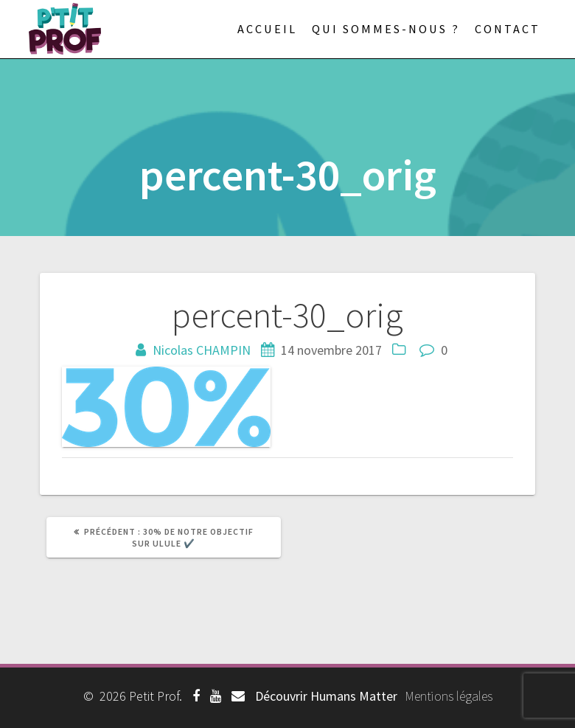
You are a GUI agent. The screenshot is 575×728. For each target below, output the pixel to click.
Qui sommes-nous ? (386, 29)
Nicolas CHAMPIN (202, 350)
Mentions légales (449, 696)
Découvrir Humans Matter (326, 696)
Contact (508, 29)
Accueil (267, 29)
